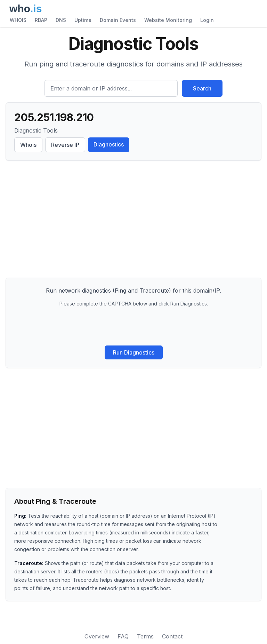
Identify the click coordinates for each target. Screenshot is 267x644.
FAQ (123, 636)
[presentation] (133, 326)
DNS (61, 20)
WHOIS (18, 20)
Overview (97, 636)
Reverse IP (65, 145)
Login (207, 20)
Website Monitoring (168, 20)
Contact (172, 636)
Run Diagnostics (134, 352)
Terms (145, 636)
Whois (28, 145)
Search (202, 88)
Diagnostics (109, 144)
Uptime (83, 20)
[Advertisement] (133, 221)
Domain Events (118, 20)
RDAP (41, 20)
